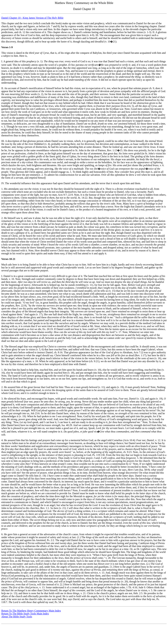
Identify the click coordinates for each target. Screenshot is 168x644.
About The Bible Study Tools (17, 617)
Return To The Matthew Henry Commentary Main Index (31, 611)
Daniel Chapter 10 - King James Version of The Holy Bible (32, 18)
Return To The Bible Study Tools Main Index (25, 614)
